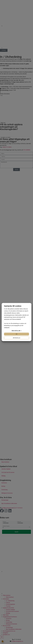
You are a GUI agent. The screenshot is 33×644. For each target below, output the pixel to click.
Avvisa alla (16, 338)
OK (17, 334)
